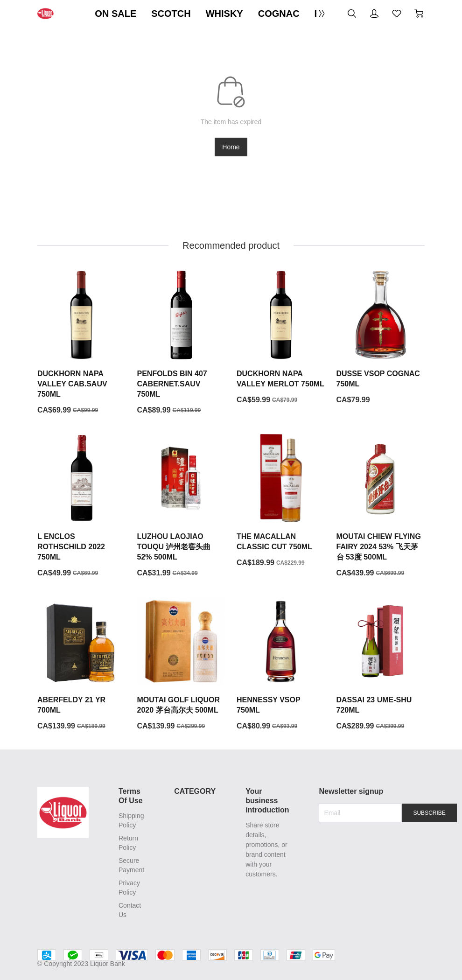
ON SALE (115, 14)
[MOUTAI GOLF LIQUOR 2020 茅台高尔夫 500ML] (182, 664)
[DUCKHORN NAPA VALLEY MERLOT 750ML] (281, 338)
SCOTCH (171, 14)
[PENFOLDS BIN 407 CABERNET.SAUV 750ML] (182, 343)
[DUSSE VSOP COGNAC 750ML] (381, 338)
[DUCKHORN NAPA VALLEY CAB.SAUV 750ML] (82, 343)
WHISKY (224, 14)
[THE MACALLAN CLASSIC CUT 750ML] (281, 501)
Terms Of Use (131, 796)
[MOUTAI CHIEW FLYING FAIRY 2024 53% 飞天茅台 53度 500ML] (381, 506)
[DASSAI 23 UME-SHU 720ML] (381, 664)
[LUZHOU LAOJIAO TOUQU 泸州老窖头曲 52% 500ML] (182, 506)
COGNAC (279, 14)
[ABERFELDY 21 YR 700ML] (82, 664)
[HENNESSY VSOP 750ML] (281, 664)
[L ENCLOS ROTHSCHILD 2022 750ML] (82, 506)
